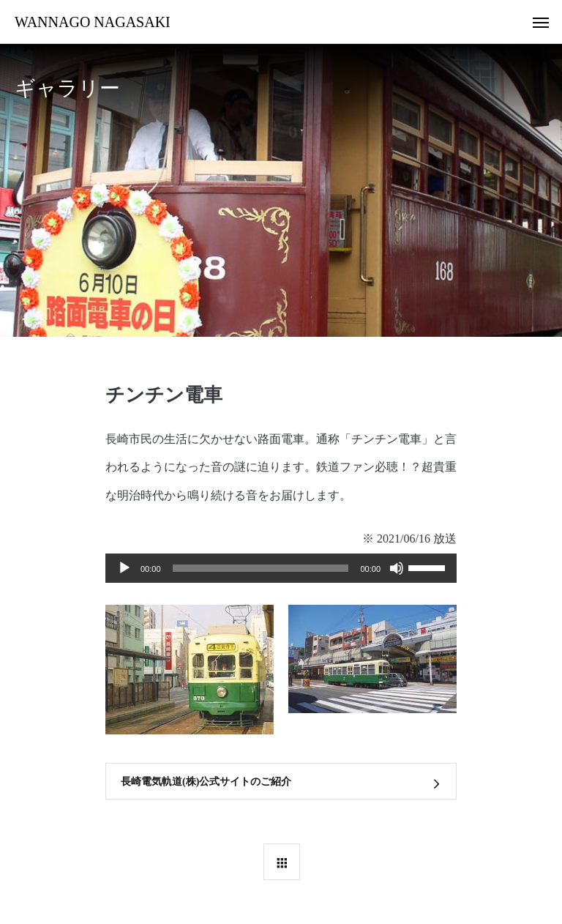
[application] (281, 568)
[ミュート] (397, 568)
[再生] (124, 568)
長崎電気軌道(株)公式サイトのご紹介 (206, 782)
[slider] (261, 568)
